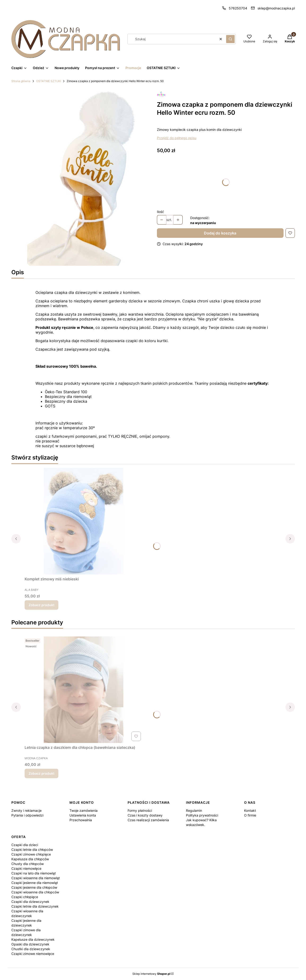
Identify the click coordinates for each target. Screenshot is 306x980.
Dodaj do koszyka (220, 233)
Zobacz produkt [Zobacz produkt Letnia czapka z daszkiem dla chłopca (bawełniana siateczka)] (41, 773)
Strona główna (21, 81)
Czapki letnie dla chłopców (32, 850)
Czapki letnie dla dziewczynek (35, 906)
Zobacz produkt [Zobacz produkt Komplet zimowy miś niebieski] (41, 605)
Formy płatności (140, 810)
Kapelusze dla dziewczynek (33, 939)
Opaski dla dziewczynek (30, 944)
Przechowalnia (81, 820)
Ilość (160, 212)
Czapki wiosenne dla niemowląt (36, 878)
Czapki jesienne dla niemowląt (35, 883)
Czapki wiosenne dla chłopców (35, 892)
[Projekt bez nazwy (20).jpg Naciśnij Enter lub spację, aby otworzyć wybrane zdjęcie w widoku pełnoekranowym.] (80, 177)
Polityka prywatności (202, 815)
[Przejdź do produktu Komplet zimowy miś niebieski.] (84, 521)
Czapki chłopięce (25, 897)
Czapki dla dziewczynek (30, 902)
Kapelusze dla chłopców (30, 859)
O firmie (250, 815)
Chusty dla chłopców (28, 864)
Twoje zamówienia (84, 810)
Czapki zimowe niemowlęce (33, 954)
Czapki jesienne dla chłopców (34, 887)
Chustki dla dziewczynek (31, 949)
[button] (230, 39)
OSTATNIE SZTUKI (49, 81)
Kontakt (250, 810)
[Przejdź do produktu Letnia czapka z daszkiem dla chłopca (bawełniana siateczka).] (84, 690)
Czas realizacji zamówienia (148, 820)
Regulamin (194, 810)
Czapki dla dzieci (25, 845)
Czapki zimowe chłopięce (31, 854)
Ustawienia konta (83, 815)
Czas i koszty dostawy (145, 815)
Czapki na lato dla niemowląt (34, 873)
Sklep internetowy (151, 974)
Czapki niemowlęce (26, 868)
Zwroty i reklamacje (26, 810)
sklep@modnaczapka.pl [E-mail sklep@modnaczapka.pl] (276, 8)
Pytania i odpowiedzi (27, 815)
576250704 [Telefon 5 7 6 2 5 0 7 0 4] (238, 8)
